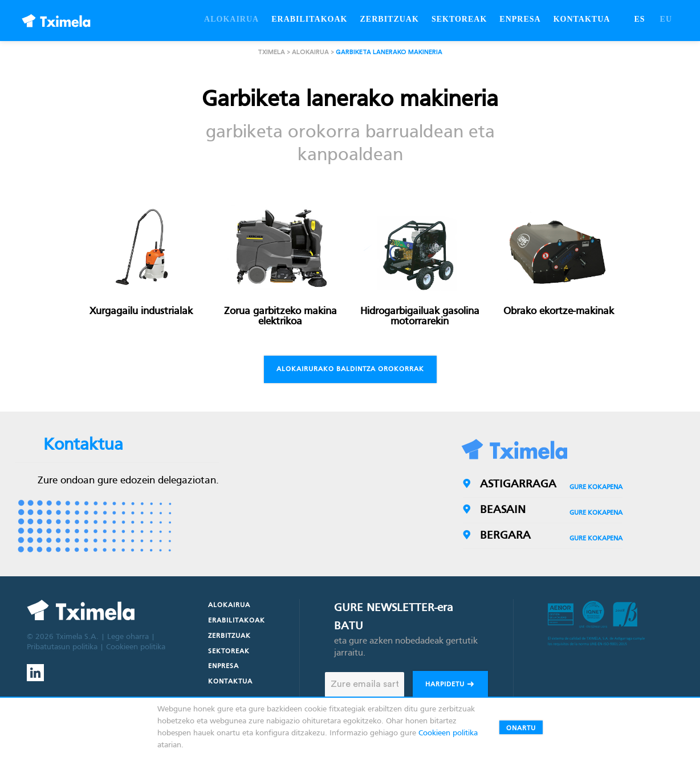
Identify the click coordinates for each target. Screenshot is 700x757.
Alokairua (310, 52)
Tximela (271, 52)
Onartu (521, 728)
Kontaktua (230, 682)
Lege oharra (128, 637)
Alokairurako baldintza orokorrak (350, 369)
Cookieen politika (136, 647)
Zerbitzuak (229, 636)
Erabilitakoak (237, 621)
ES (639, 19)
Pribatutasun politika (62, 647)
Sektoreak (229, 652)
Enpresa (223, 666)
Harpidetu (451, 685)
